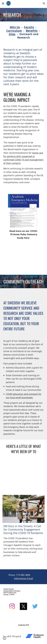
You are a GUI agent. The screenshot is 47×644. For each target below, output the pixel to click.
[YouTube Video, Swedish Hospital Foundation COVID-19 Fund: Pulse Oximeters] (23, 257)
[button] (3, 3)
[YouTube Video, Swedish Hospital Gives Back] (24, 475)
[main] (24, 15)
